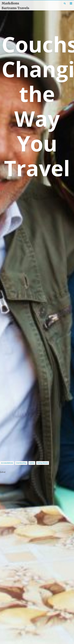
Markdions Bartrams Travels (15, 6)
